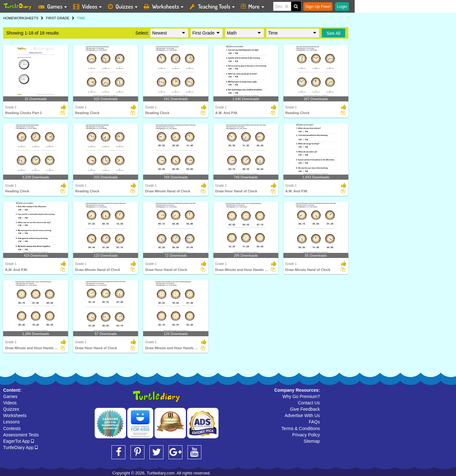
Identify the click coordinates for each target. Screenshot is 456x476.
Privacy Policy (306, 435)
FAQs (314, 422)
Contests (12, 428)
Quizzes (11, 409)
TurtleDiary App (20, 447)
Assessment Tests (21, 435)
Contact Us (309, 403)
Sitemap (312, 441)
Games (10, 396)
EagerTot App (19, 441)
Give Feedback (305, 409)
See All (333, 33)
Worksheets (15, 415)
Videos (10, 403)
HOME (8, 18)
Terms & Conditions (301, 428)
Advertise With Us (302, 415)
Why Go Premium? (301, 396)
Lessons (11, 422)
